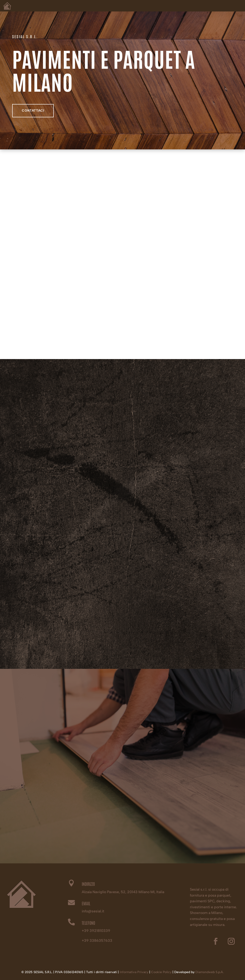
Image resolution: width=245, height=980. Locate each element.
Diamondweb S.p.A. (210, 972)
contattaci (33, 111)
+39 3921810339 (96, 931)
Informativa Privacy (134, 972)
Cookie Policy (161, 972)
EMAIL (86, 903)
